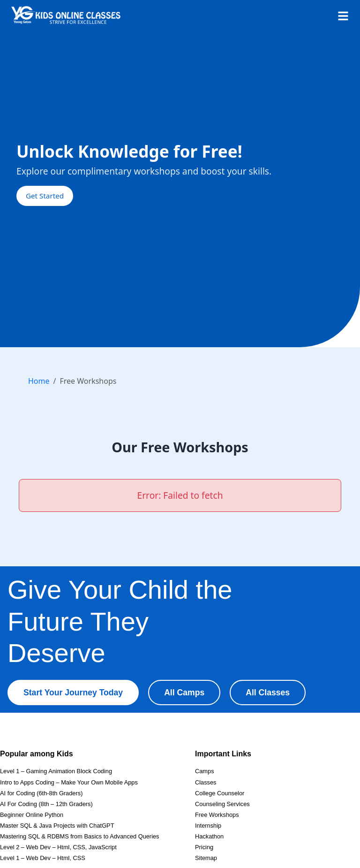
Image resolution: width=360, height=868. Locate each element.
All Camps (184, 693)
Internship (208, 826)
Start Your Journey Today (73, 693)
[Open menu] (343, 15)
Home (39, 381)
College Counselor (220, 793)
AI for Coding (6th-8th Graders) (41, 793)
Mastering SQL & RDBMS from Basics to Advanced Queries (80, 836)
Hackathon (209, 836)
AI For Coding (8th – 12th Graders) (46, 804)
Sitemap (206, 858)
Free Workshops (217, 815)
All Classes (268, 693)
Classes (206, 782)
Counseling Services (222, 804)
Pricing (204, 847)
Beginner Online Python (32, 815)
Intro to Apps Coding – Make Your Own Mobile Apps (69, 782)
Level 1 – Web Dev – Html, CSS (43, 858)
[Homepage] (66, 15)
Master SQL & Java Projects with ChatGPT (57, 826)
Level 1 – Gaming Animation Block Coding (56, 771)
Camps (205, 771)
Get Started (45, 196)
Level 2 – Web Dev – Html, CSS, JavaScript (58, 847)
